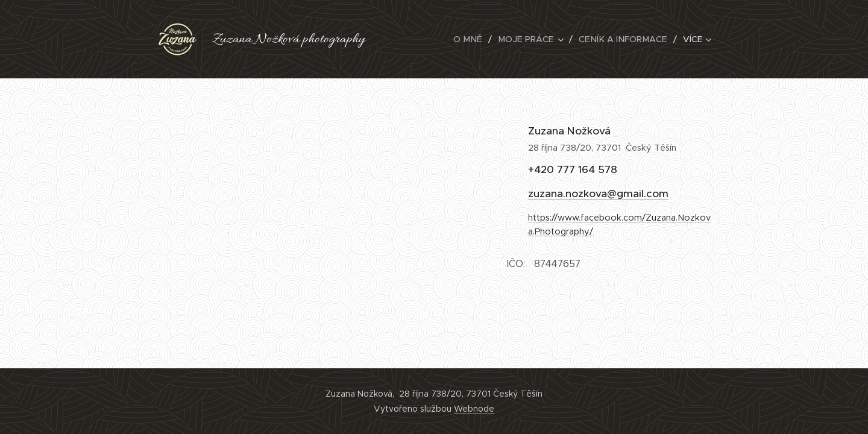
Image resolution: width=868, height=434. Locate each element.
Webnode (474, 409)
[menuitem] (420, 39)
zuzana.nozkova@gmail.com (598, 193)
